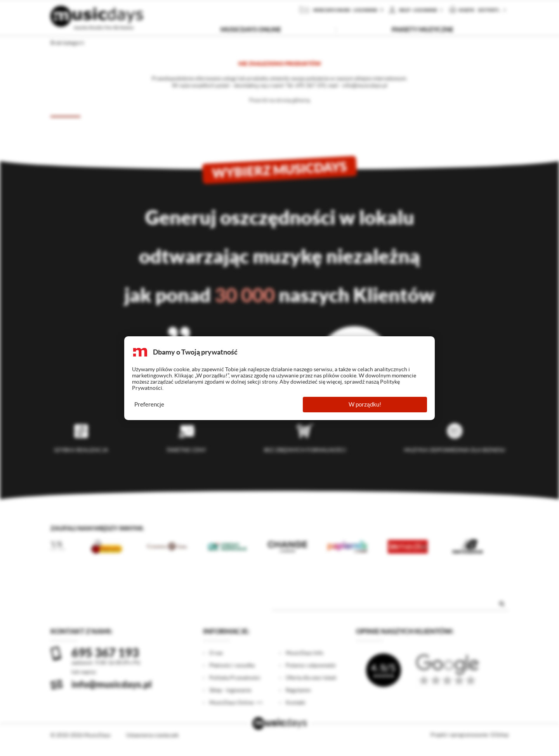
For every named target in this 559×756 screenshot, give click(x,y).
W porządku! (365, 404)
